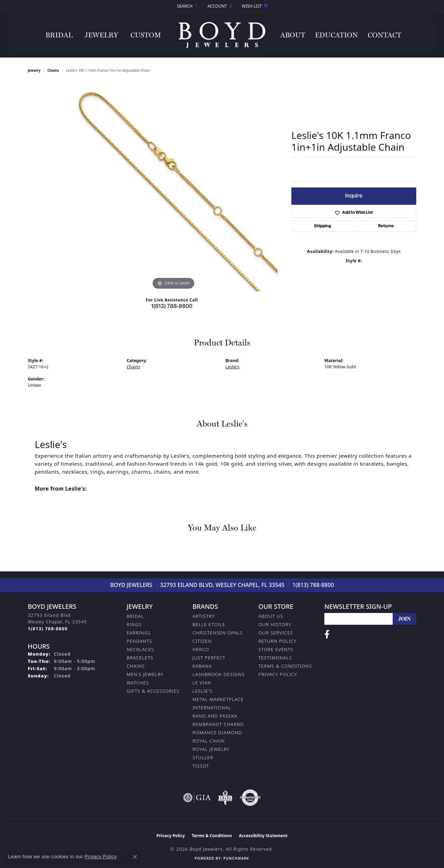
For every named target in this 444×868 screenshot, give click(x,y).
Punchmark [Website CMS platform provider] (236, 858)
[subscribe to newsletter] (404, 619)
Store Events (276, 649)
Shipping (322, 226)
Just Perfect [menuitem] (209, 658)
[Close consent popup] (135, 857)
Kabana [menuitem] (202, 666)
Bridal (59, 35)
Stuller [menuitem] (203, 757)
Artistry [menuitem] (204, 616)
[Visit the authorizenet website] (250, 798)
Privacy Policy (278, 674)
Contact (385, 35)
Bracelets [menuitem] (140, 658)
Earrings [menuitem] (139, 633)
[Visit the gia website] (197, 798)
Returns (386, 226)
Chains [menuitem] (136, 666)
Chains (53, 70)
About (293, 35)
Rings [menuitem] (134, 624)
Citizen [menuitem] (202, 641)
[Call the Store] (48, 629)
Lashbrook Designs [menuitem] (219, 674)
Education (336, 35)
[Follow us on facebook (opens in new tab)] (327, 634)
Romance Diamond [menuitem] (217, 733)
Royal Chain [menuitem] (209, 741)
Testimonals (275, 658)
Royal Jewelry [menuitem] (211, 749)
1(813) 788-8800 (172, 307)
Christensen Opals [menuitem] (218, 633)
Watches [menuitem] (138, 683)
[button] (187, 6)
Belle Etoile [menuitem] (209, 624)
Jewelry (101, 35)
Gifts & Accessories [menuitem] (153, 691)
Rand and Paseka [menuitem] (215, 716)
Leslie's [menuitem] (203, 691)
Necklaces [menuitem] (140, 649)
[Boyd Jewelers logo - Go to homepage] (222, 35)
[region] (173, 187)
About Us (271, 616)
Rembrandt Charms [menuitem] (218, 724)
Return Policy (277, 641)
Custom (146, 35)
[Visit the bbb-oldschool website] (225, 798)
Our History (275, 624)
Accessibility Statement (263, 836)
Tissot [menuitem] (201, 766)
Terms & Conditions (285, 666)
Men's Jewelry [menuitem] (145, 674)
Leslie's (232, 367)
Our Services (276, 633)
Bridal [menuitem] (135, 616)
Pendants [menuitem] (139, 641)
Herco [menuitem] (201, 649)
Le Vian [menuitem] (202, 683)
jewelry (34, 70)
